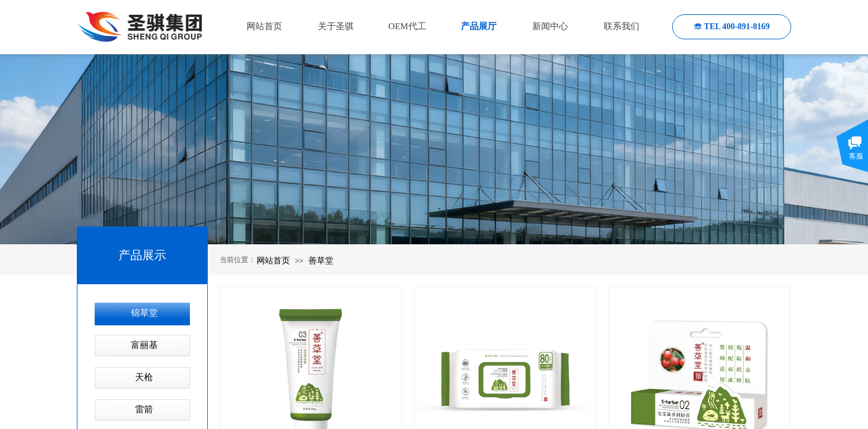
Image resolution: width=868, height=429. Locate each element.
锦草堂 (144, 313)
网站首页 (273, 260)
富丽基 (144, 345)
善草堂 (321, 260)
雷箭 (144, 409)
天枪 (144, 377)
